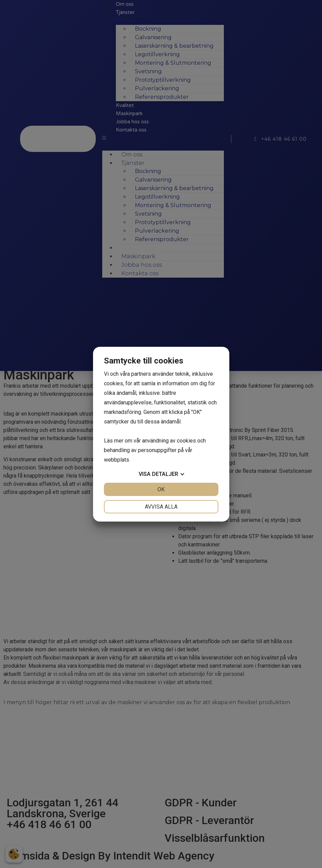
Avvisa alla (161, 507)
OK (161, 489)
